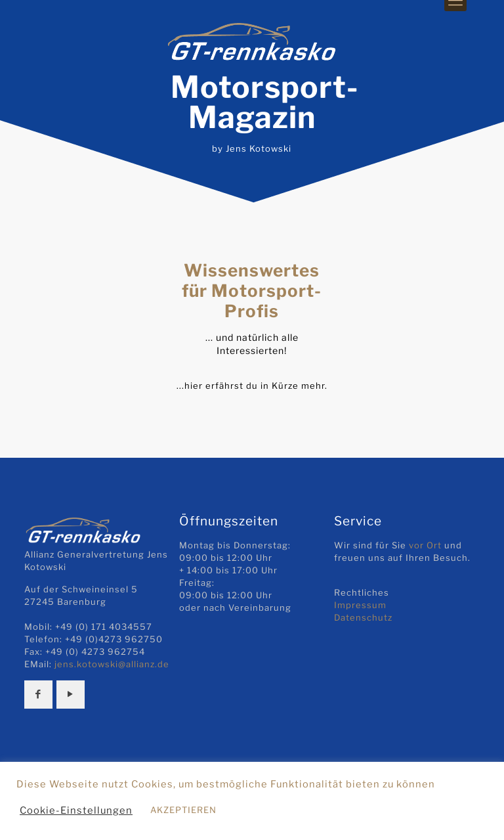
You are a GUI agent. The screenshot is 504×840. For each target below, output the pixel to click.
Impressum (360, 605)
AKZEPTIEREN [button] (183, 810)
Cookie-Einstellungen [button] (76, 810)
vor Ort (425, 545)
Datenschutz (363, 617)
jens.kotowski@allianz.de (112, 664)
